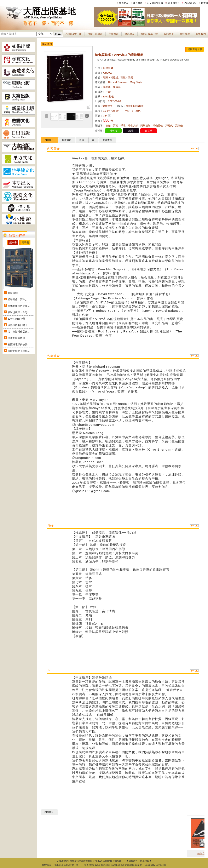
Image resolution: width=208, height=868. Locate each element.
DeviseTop (161, 865)
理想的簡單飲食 (16, 338)
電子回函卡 (174, 3)
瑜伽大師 (133, 126)
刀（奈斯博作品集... (19, 332)
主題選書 (114, 34)
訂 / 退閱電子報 (155, 3)
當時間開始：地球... (19, 351)
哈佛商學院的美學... (19, 306)
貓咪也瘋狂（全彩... (19, 312)
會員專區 (129, 34)
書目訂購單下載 (149, 34)
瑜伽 (108, 126)
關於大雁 (185, 34)
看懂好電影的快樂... (19, 344)
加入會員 (138, 3)
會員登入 (124, 3)
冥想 (116, 126)
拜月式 (169, 126)
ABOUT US (190, 3)
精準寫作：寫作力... (19, 299)
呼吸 (123, 126)
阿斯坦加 (145, 126)
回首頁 (205, 3)
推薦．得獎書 (95, 34)
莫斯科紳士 (14, 293)
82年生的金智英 (16, 319)
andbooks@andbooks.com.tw (127, 865)
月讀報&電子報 (73, 34)
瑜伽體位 (158, 126)
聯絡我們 (201, 34)
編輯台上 (169, 34)
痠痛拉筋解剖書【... (19, 325)
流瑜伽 (179, 126)
